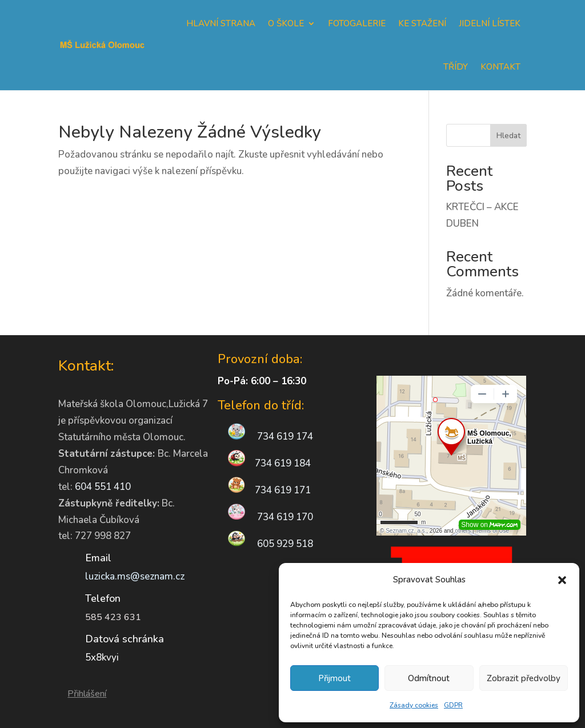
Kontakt (500, 67)
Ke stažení (422, 23)
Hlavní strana (221, 23)
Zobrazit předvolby (524, 678)
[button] (562, 580)
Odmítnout (429, 678)
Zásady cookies (414, 705)
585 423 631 (113, 617)
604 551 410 (103, 487)
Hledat (508, 136)
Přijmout (334, 678)
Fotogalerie (357, 23)
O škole (286, 23)
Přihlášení (87, 694)
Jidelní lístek (490, 23)
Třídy (456, 67)
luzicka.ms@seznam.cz (135, 576)
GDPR (453, 705)
